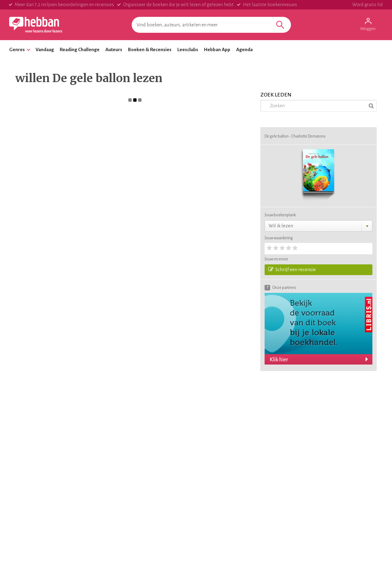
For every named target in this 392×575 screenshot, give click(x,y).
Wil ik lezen (281, 226)
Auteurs (114, 49)
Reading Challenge (80, 49)
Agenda (244, 49)
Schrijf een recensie (292, 269)
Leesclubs (188, 49)
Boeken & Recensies (150, 49)
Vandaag (45, 49)
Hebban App (217, 49)
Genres (17, 49)
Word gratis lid (367, 4)
